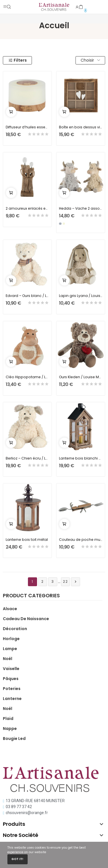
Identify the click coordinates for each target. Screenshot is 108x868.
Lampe (10, 649)
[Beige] (64, 224)
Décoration (15, 629)
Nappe (10, 729)
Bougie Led (14, 738)
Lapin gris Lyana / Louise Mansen (81, 296)
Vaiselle (11, 669)
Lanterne (12, 699)
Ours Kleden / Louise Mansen (81, 377)
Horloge (11, 639)
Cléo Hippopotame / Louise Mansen (27, 377)
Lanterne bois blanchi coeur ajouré (81, 458)
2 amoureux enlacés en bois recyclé (27, 208)
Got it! (17, 859)
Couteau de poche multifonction (81, 540)
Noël (8, 659)
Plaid (8, 719)
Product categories (31, 596)
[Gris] (60, 224)
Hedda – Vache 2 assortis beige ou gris (81, 208)
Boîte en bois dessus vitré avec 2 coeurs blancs (81, 127)
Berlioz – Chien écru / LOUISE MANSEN (27, 458)
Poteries (12, 689)
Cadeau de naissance (26, 619)
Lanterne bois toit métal (27, 540)
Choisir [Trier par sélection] (90, 60)
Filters (18, 60)
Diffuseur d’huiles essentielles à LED (27, 127)
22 (66, 581)
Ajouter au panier (11, 112)
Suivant (76, 582)
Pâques (11, 679)
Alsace (10, 609)
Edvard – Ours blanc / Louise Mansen (27, 296)
